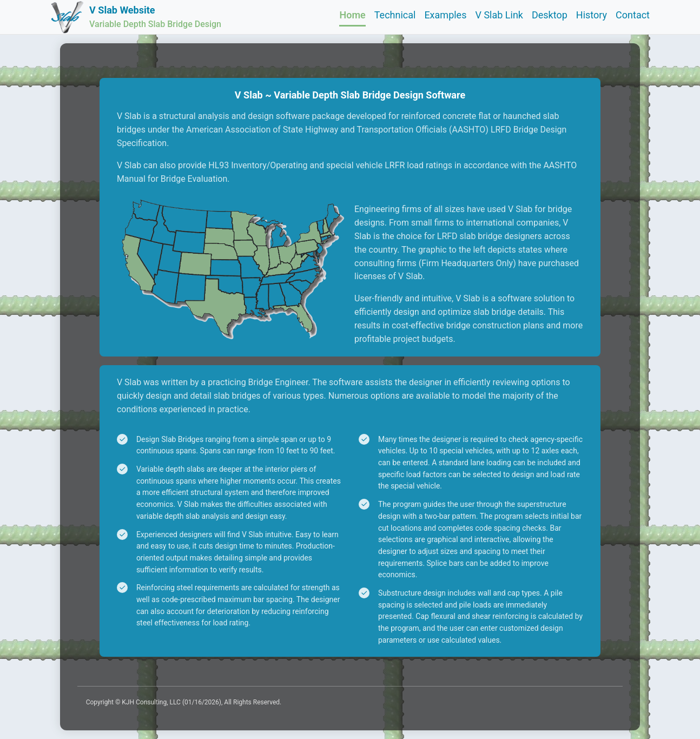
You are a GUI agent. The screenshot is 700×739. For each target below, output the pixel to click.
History (592, 15)
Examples (445, 15)
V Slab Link (499, 15)
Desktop (550, 15)
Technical (395, 15)
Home (352, 15)
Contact (633, 15)
